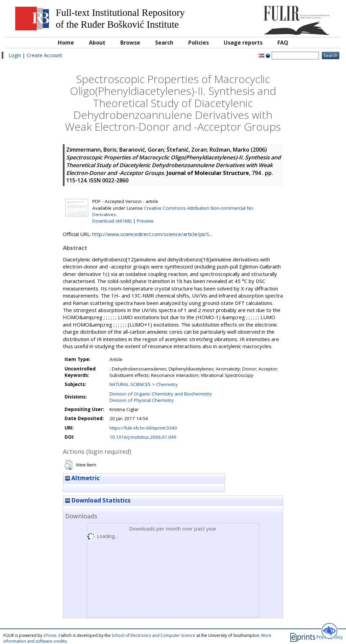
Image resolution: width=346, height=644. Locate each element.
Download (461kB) (112, 221)
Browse (130, 43)
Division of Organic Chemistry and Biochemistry (161, 394)
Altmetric (82, 478)
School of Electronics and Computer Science (153, 635)
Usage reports (243, 43)
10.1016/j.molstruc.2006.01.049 (143, 437)
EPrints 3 (52, 635)
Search (164, 43)
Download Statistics (98, 500)
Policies (199, 43)
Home (66, 43)
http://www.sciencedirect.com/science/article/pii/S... (152, 234)
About (97, 43)
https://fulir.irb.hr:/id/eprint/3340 (143, 428)
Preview (145, 221)
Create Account (44, 55)
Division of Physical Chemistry (142, 400)
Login (15, 55)
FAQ (283, 43)
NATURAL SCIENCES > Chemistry (144, 384)
